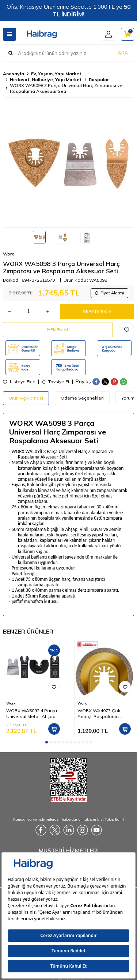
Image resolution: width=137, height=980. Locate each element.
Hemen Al (58, 330)
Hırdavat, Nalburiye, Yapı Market (46, 80)
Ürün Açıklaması (26, 398)
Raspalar (99, 80)
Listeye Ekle (19, 382)
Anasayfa (14, 74)
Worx (8, 254)
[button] (47, 742)
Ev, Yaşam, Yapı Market (56, 74)
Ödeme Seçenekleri (82, 398)
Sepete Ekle (97, 311)
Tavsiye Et (56, 382)
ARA (123, 53)
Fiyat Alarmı (109, 293)
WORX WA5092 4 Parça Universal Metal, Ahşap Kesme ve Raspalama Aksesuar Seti (32, 714)
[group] (68, 162)
